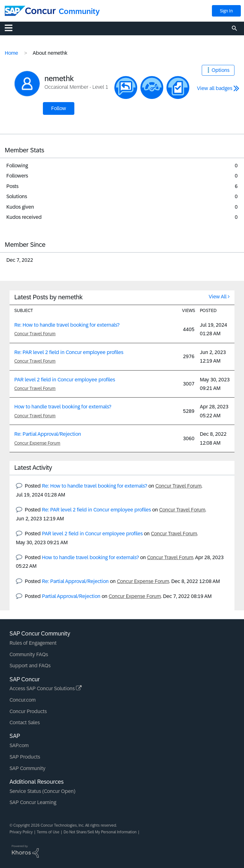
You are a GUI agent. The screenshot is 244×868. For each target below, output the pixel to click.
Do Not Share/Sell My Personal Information (100, 832)
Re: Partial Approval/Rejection (48, 434)
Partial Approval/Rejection (71, 596)
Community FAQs (29, 654)
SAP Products (25, 757)
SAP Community (27, 768)
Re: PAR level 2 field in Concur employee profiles (69, 352)
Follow (59, 108)
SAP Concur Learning (33, 802)
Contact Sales (25, 722)
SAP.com (19, 745)
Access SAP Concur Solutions (46, 688)
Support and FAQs (30, 666)
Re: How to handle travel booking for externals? (67, 325)
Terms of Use (48, 832)
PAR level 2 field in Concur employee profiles (65, 380)
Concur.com (23, 700)
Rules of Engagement (33, 643)
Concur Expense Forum (37, 443)
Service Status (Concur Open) (42, 791)
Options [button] (220, 70)
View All (218, 297)
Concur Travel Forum (35, 334)
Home (11, 53)
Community (79, 11)
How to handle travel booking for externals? (63, 407)
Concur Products (28, 711)
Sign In (226, 11)
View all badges (215, 88)
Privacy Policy (21, 832)
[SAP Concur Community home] (30, 11)
